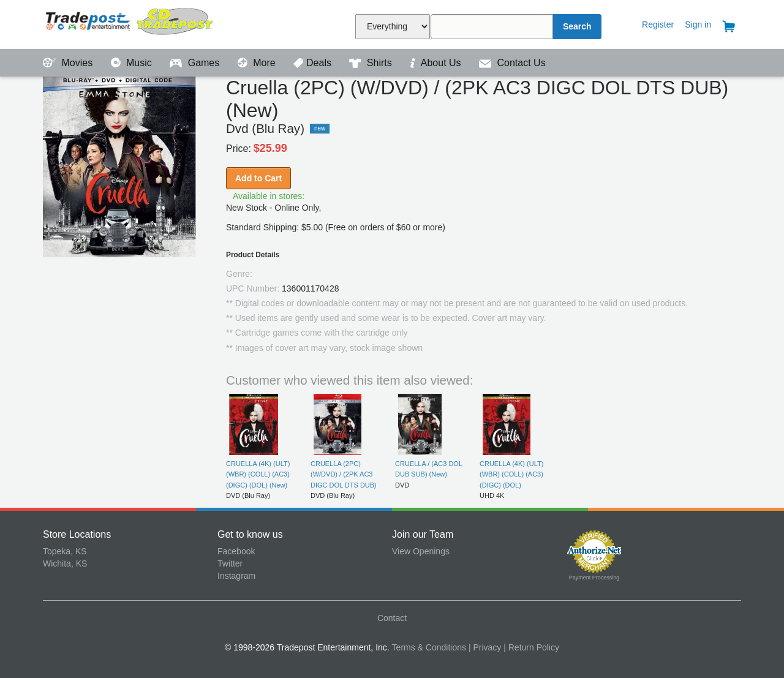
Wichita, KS (65, 563)
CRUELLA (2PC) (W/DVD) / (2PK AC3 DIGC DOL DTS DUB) (344, 474)
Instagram (236, 576)
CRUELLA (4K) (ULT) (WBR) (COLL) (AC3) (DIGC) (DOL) (511, 474)
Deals (314, 63)
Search (577, 26)
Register (658, 24)
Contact (392, 618)
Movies (69, 63)
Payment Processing (594, 578)
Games (196, 63)
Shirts (372, 63)
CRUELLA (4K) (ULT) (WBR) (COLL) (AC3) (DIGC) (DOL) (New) (258, 474)
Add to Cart (258, 178)
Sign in (698, 24)
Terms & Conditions (429, 647)
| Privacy (485, 647)
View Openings (421, 551)
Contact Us (512, 63)
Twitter (230, 563)
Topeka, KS (65, 551)
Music (133, 63)
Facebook (236, 551)
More (258, 63)
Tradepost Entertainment (130, 23)
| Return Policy (531, 647)
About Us (437, 63)
